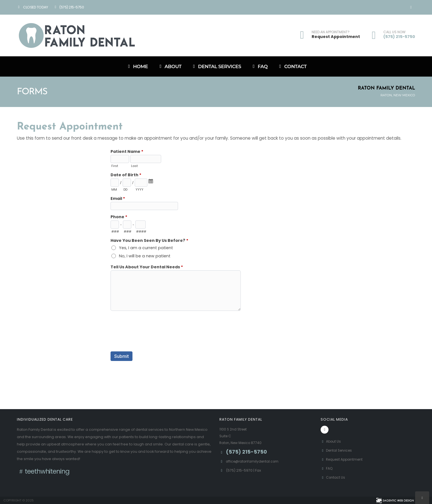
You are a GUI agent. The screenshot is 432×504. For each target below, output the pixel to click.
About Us (331, 441)
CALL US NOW (394, 32)
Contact (292, 66)
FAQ (259, 66)
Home (137, 66)
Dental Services (216, 66)
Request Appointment (336, 37)
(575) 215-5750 (68, 7)
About (169, 66)
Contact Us (333, 477)
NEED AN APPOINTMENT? (331, 32)
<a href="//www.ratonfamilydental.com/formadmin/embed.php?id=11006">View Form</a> (216, 267)
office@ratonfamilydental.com (254, 461)
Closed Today (32, 7)
